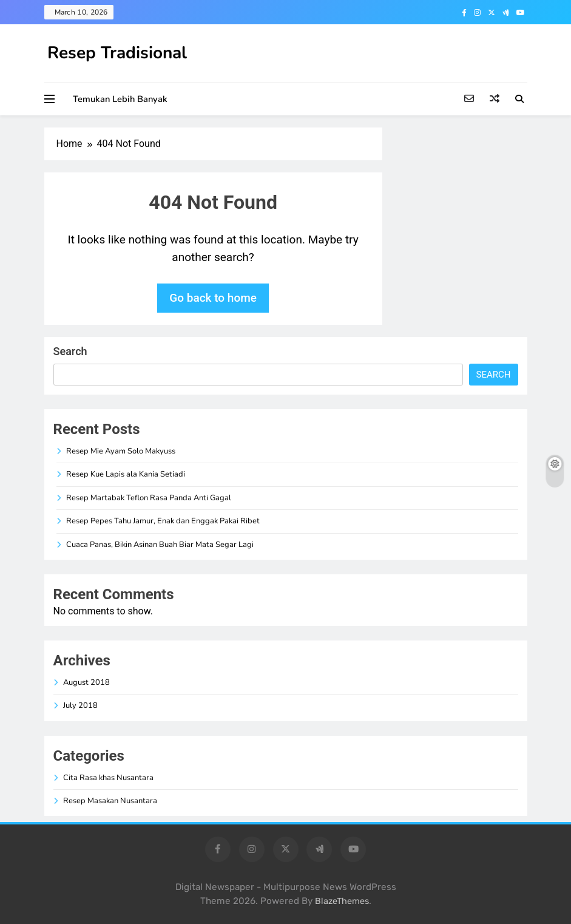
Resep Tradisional (117, 53)
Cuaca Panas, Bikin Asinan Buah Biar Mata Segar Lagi (160, 545)
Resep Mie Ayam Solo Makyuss (121, 451)
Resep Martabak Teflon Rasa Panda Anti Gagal (149, 498)
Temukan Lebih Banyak (120, 99)
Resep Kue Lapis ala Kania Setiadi (126, 474)
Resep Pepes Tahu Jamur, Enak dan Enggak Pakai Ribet (163, 521)
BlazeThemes (342, 901)
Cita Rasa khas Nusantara (108, 778)
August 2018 (86, 682)
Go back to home (213, 298)
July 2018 (80, 705)
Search (70, 351)
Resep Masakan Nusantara (110, 801)
